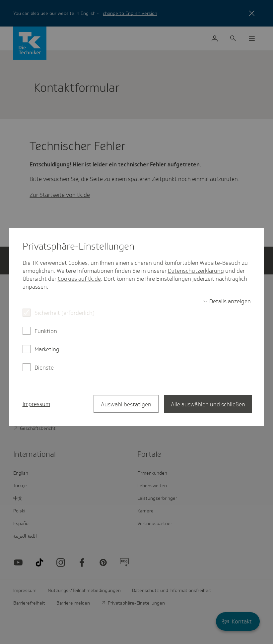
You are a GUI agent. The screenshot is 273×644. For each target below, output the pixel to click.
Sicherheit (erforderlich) (65, 313)
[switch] (227, 301)
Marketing (47, 349)
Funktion (46, 331)
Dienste (44, 368)
